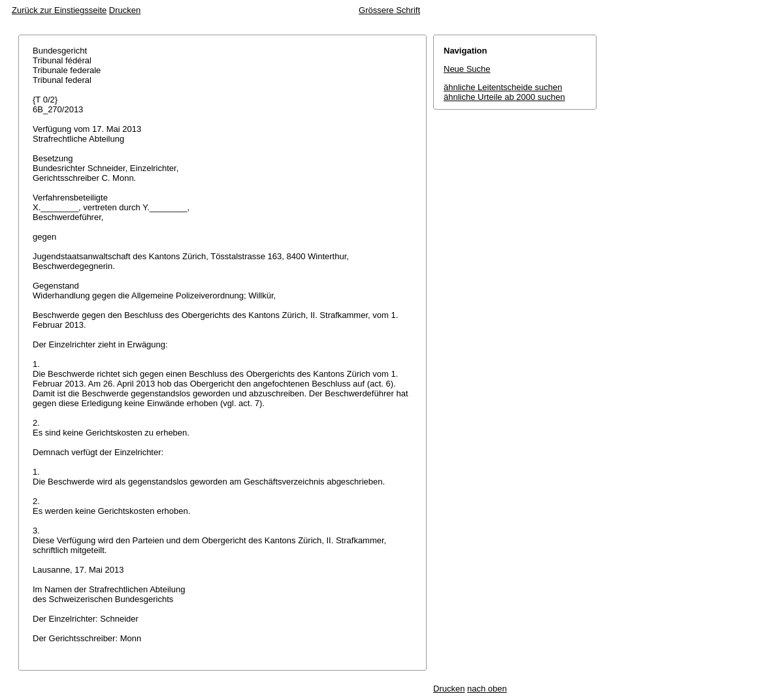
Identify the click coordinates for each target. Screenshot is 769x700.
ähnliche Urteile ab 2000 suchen (504, 97)
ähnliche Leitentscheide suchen (503, 87)
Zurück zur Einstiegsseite (59, 10)
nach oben (487, 689)
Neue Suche (467, 69)
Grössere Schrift (389, 10)
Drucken (125, 10)
